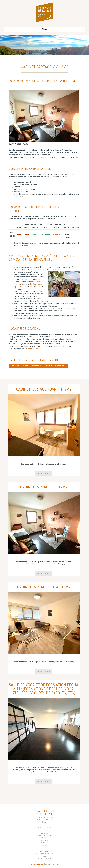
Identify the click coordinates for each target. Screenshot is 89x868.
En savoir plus (44, 474)
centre (46, 833)
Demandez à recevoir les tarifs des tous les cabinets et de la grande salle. (38, 366)
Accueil (45, 831)
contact (26, 245)
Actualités (45, 843)
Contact (45, 845)
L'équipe (44, 838)
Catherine (56, 234)
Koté (58, 864)
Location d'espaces (45, 835)
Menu (44, 29)
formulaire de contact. (36, 349)
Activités (44, 840)
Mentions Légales (36, 864)
